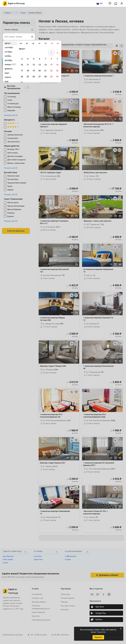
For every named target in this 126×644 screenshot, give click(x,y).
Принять (98, 637)
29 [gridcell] (51, 77)
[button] (110, 3)
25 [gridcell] (28, 77)
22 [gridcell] (51, 71)
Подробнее (101, 632)
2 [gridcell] (57, 53)
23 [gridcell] (57, 71)
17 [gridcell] (22, 71)
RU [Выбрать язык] (99, 3)
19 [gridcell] (34, 71)
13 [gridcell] (39, 65)
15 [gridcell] (51, 65)
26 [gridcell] (34, 77)
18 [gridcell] (28, 71)
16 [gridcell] (57, 65)
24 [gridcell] (22, 77)
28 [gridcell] (45, 77)
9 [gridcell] (57, 59)
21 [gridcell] (45, 71)
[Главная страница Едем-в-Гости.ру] (14, 4)
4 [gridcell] (28, 59)
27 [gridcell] (39, 77)
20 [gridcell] (39, 71)
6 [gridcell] (40, 59)
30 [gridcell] (57, 77)
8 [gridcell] (51, 59)
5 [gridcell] (34, 59)
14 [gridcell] (45, 65)
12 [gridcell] (34, 65)
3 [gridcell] (22, 59)
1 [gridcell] (51, 53)
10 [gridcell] (22, 65)
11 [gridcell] (28, 65)
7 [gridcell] (45, 59)
